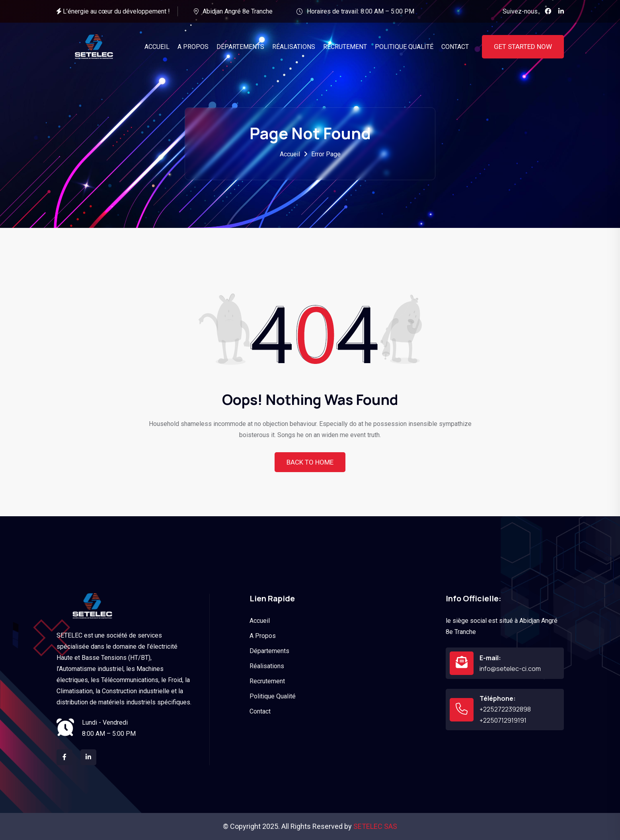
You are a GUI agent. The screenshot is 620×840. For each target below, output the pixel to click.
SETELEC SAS (375, 826)
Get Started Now (523, 47)
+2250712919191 (503, 720)
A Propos (263, 636)
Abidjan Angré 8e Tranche (238, 11)
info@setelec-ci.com (510, 669)
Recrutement (267, 681)
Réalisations (267, 666)
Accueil (290, 154)
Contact (260, 711)
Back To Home (310, 462)
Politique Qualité (273, 696)
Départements (269, 651)
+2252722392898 (505, 709)
